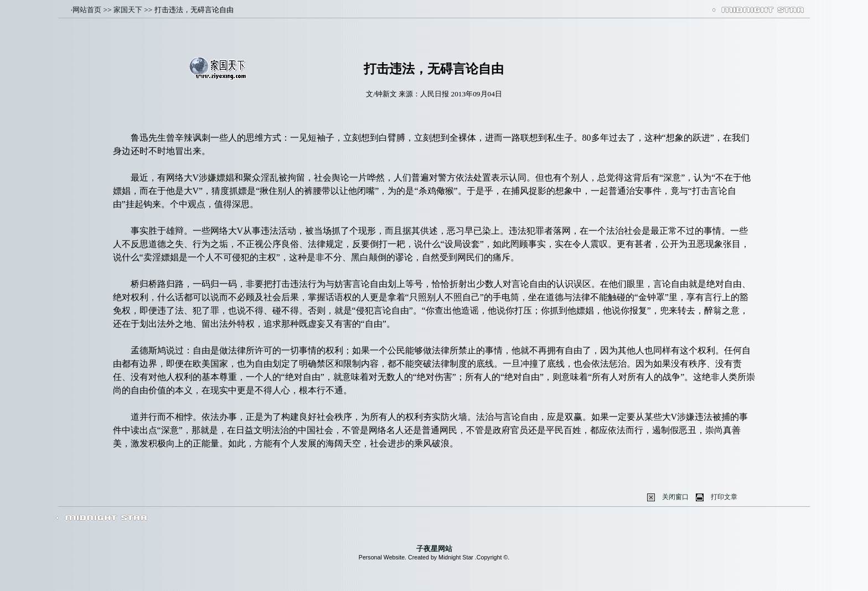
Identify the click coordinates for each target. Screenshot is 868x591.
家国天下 (128, 10)
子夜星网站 (434, 549)
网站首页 (87, 10)
